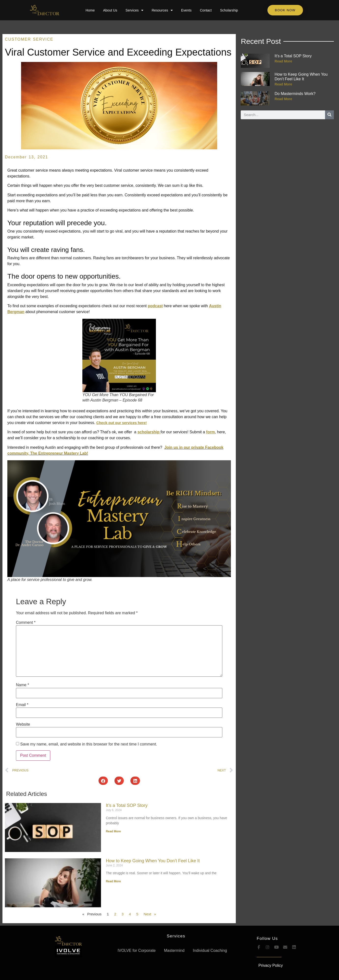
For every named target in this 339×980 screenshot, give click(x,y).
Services (134, 10)
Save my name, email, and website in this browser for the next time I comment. (88, 744)
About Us (110, 10)
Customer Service (29, 39)
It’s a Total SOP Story (127, 805)
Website (23, 724)
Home (90, 10)
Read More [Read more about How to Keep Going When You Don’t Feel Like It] (113, 881)
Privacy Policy (271, 965)
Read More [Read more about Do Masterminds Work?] (283, 99)
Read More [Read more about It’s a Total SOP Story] (113, 831)
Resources (162, 10)
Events (186, 10)
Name (22, 685)
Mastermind (174, 950)
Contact (206, 10)
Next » (150, 914)
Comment (26, 623)
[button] (103, 781)
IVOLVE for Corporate (137, 950)
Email (22, 705)
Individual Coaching (210, 950)
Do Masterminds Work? (295, 94)
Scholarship (229, 10)
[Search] (329, 115)
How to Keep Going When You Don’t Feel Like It (153, 861)
